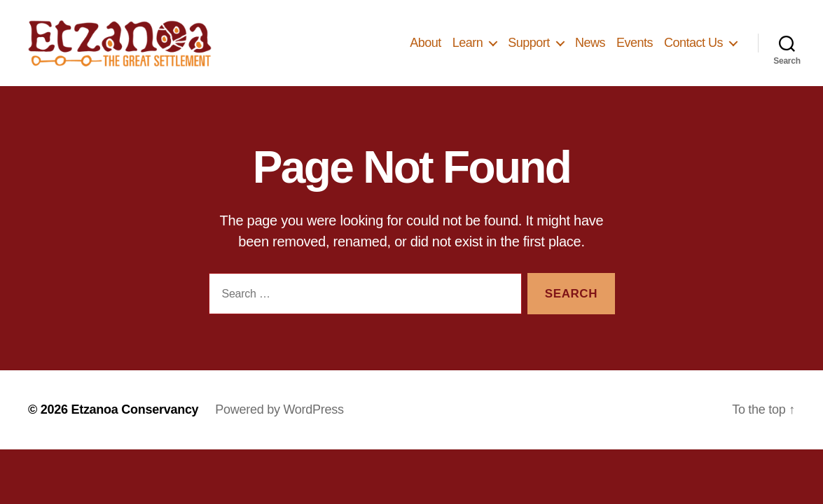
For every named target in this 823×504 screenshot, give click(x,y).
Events (635, 49)
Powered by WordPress (279, 423)
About (426, 49)
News (590, 49)
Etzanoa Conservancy (134, 423)
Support (529, 49)
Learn (468, 49)
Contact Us (693, 49)
